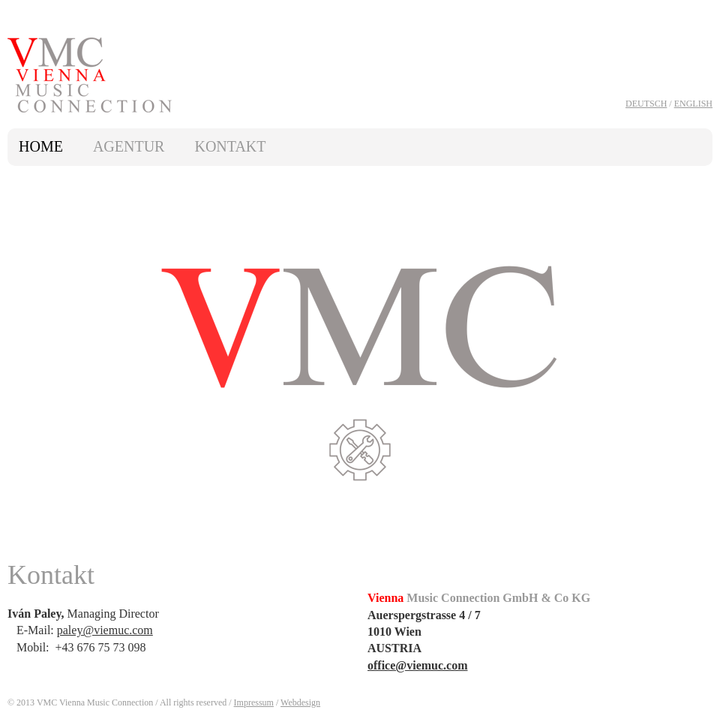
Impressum (254, 702)
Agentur (129, 146)
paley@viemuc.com (105, 630)
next (695, 365)
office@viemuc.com (418, 665)
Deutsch (646, 104)
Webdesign (300, 702)
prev (25, 365)
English (693, 104)
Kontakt (230, 146)
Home (41, 146)
